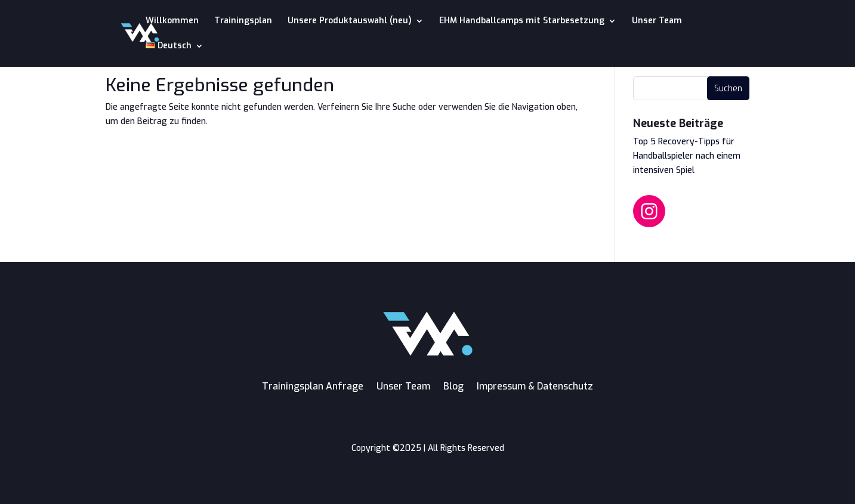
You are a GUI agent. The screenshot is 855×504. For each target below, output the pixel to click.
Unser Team (657, 21)
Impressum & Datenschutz (535, 386)
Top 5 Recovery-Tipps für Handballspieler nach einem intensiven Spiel (687, 156)
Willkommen (172, 21)
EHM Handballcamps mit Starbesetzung (522, 21)
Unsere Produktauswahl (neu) (350, 21)
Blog (453, 386)
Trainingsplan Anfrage (313, 386)
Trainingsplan (243, 21)
